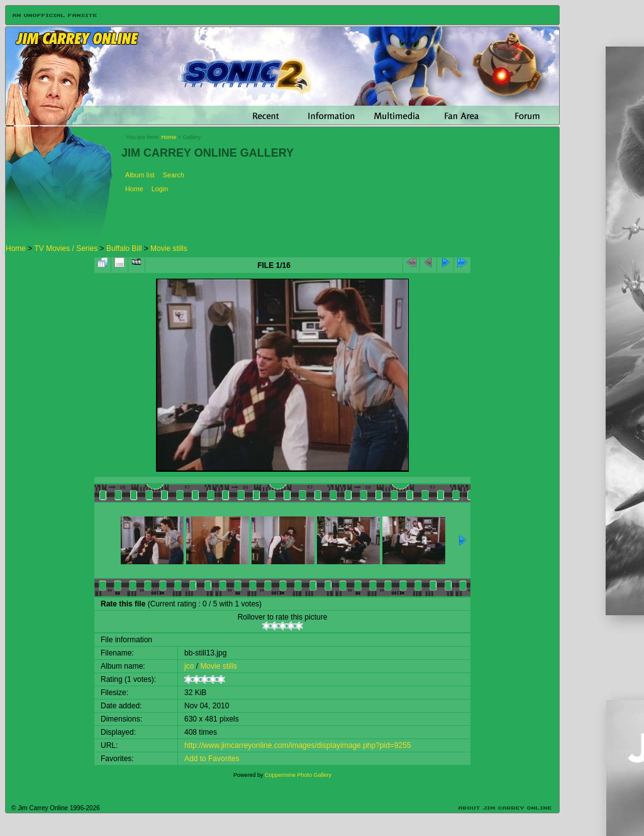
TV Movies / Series (66, 248)
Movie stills (169, 248)
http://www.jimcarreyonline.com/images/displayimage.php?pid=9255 (298, 745)
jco (189, 666)
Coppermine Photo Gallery (298, 775)
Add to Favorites (212, 759)
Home (169, 137)
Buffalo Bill (124, 248)
